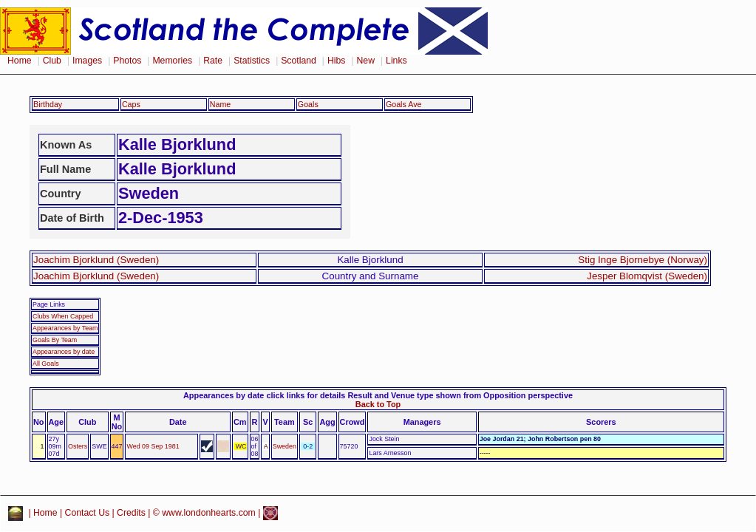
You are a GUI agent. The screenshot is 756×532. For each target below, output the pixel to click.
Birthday (48, 104)
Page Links (49, 304)
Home (20, 61)
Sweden (285, 446)
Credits (131, 513)
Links (396, 61)
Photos (127, 61)
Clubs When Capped (63, 316)
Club (52, 61)
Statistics (252, 61)
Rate (213, 61)
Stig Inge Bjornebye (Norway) (643, 260)
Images (87, 61)
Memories (172, 61)
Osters (78, 446)
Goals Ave (404, 104)
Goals (308, 104)
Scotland (299, 61)
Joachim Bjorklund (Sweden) (96, 260)
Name (221, 104)
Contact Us (88, 513)
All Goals (46, 364)
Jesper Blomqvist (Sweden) (647, 276)
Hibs (336, 61)
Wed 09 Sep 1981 (153, 446)
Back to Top (378, 404)
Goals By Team (55, 340)
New (366, 61)
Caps (131, 104)
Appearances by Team (65, 328)
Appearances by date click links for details (264, 395)
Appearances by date (64, 352)
